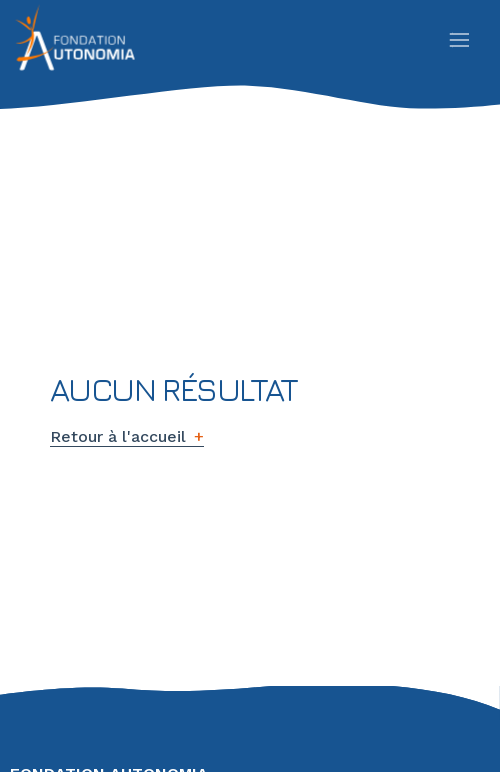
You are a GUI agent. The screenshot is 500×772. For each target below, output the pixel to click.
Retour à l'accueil (118, 436)
